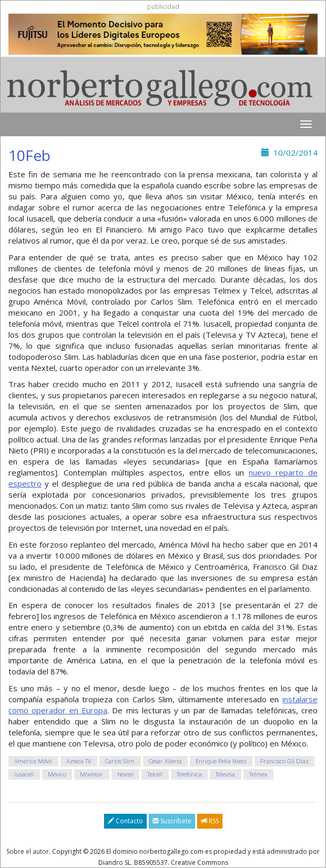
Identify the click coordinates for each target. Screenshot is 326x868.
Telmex (258, 774)
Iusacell (24, 774)
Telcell (155, 774)
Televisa (225, 774)
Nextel (125, 774)
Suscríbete (172, 821)
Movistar (91, 774)
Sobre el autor (28, 851)
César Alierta (165, 761)
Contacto (125, 821)
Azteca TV (79, 761)
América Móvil (33, 761)
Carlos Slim (120, 761)
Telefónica (189, 774)
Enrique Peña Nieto (221, 761)
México (57, 774)
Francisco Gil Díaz (284, 761)
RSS (210, 821)
